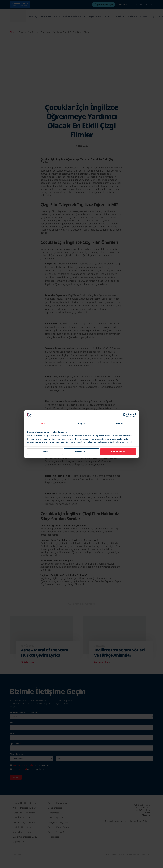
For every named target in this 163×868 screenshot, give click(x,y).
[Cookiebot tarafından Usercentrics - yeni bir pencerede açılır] (125, 415)
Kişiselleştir (82, 452)
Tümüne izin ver (118, 452)
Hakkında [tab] (120, 423)
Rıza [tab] (43, 423)
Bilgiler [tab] (81, 423)
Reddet (45, 452)
